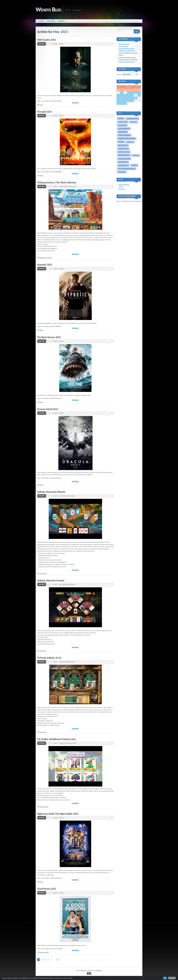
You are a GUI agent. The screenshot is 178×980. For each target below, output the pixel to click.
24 (125, 101)
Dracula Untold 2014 (48, 409)
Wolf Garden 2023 (46, 40)
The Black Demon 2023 (49, 337)
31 (125, 103)
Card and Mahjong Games (67, 496)
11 (129, 95)
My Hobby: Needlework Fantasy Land (56, 739)
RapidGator (75, 103)
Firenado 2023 (44, 112)
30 (122, 103)
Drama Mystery (44, 952)
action (41, 175)
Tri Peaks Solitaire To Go (49, 658)
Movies (61, 44)
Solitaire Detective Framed (51, 581)
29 (118, 103)
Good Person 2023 (47, 889)
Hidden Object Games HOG (68, 186)
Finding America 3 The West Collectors (57, 182)
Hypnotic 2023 (45, 265)
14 (139, 95)
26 (132, 101)
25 (129, 101)
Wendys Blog (48, 9)
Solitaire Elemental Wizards (51, 492)
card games (43, 574)
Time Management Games (127, 62)
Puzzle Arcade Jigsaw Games (68, 743)
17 (125, 98)
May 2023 (129, 87)
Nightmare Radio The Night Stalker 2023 (58, 814)
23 (122, 101)
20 (136, 98)
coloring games (44, 807)
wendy (55, 44)
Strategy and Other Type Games (128, 59)
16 (122, 98)
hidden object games (46, 258)
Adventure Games (124, 44)
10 (125, 95)
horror (41, 105)
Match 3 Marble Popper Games (128, 53)
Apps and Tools (123, 46)
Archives (119, 74)
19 (132, 98)
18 (129, 98)
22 (118, 101)
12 (132, 95)
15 (118, 98)
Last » (58, 960)
